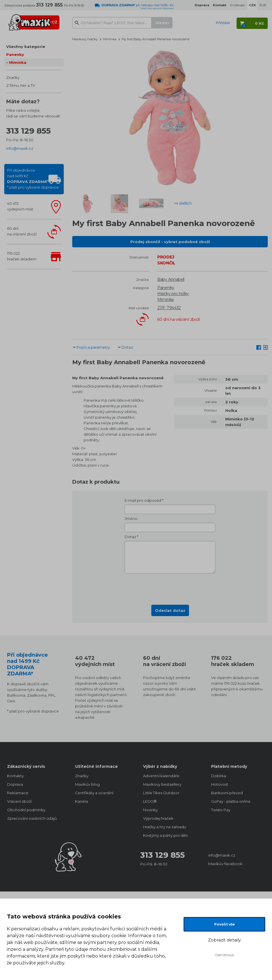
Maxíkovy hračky (85, 39)
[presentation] (170, 587)
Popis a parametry (93, 347)
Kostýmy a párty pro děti (165, 835)
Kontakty (15, 776)
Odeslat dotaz (170, 610)
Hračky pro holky (173, 294)
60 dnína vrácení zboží (22, 231)
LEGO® (150, 801)
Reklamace (18, 793)
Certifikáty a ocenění (94, 793)
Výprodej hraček (158, 818)
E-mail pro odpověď (143, 500)
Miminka (18, 62)
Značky (13, 77)
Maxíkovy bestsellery (162, 784)
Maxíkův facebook (225, 864)
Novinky (150, 810)
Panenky (15, 54)
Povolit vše (225, 924)
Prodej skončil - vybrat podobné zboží (170, 242)
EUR (263, 5)
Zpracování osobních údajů (32, 818)
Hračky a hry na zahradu (165, 827)
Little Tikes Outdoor (161, 793)
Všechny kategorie (26, 47)
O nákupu (238, 5)
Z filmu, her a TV (21, 85)
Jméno (131, 519)
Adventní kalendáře (161, 776)
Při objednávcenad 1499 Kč (33, 179)
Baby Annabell (171, 279)
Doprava (15, 784)
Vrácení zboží (19, 801)
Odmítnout (225, 955)
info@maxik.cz (20, 148)
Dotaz (127, 347)
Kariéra (82, 801)
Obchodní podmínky (26, 810)
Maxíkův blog (87, 784)
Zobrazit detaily (224, 940)
